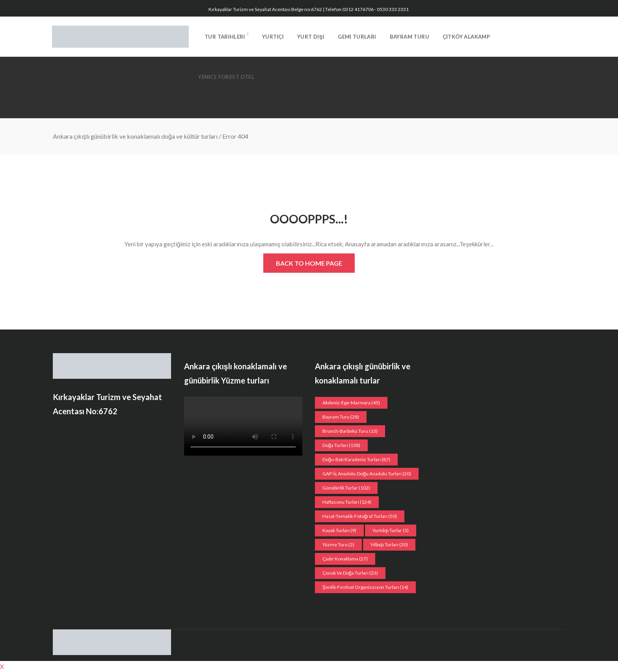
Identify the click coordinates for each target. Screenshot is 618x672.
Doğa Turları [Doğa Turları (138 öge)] (341, 445)
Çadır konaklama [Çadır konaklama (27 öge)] (345, 559)
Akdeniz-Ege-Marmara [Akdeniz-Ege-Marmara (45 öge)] (351, 403)
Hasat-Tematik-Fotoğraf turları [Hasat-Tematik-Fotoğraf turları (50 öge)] (360, 516)
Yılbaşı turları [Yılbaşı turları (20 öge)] (389, 544)
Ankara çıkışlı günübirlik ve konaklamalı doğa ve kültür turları (135, 136)
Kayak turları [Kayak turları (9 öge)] (339, 530)
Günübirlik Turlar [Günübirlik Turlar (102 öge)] (346, 488)
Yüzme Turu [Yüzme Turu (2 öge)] (338, 544)
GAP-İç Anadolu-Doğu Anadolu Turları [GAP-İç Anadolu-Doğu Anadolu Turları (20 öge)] (367, 474)
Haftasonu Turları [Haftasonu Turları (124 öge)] (347, 502)
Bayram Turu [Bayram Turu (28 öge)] (341, 417)
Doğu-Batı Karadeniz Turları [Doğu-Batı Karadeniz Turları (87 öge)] (356, 459)
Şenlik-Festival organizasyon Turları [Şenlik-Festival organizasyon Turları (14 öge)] (365, 587)
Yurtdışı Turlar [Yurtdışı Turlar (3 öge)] (391, 530)
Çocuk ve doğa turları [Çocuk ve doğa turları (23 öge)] (350, 573)
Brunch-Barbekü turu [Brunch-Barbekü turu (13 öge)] (350, 431)
